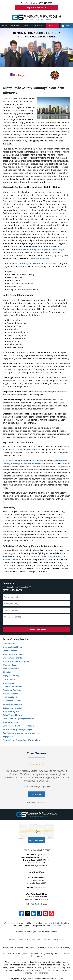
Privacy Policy (23, 939)
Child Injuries (9, 683)
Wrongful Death (10, 665)
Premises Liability (11, 669)
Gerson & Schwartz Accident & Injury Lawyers (44, 979)
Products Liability (11, 697)
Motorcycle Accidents (12, 647)
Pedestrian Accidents (12, 690)
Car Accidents (9, 644)
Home (5, 26)
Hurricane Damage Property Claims (19, 719)
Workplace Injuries (11, 712)
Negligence (8, 737)
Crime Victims (9, 679)
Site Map (48, 939)
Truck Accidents (10, 651)
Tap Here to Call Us (36, 7)
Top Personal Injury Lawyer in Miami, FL (21, 733)
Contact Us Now (37, 629)
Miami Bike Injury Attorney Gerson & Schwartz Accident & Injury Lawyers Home (36, 17)
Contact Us (52, 26)
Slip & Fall (7, 672)
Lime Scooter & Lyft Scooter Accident (19, 726)
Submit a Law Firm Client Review (37, 802)
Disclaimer (37, 939)
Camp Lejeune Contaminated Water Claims (22, 740)
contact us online (40, 258)
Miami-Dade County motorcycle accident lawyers (41, 249)
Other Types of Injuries (13, 715)
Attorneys (15, 26)
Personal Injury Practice (34, 26)
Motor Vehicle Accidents (13, 654)
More (68, 26)
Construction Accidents (13, 686)
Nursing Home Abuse (12, 704)
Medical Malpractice (12, 701)
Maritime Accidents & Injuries (16, 661)
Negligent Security (11, 676)
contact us (14, 568)
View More (37, 794)
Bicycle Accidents (10, 694)
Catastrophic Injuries (12, 708)
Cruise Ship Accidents (12, 658)
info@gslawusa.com (40, 865)
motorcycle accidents (31, 263)
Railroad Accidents (11, 722)
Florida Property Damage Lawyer (17, 729)
